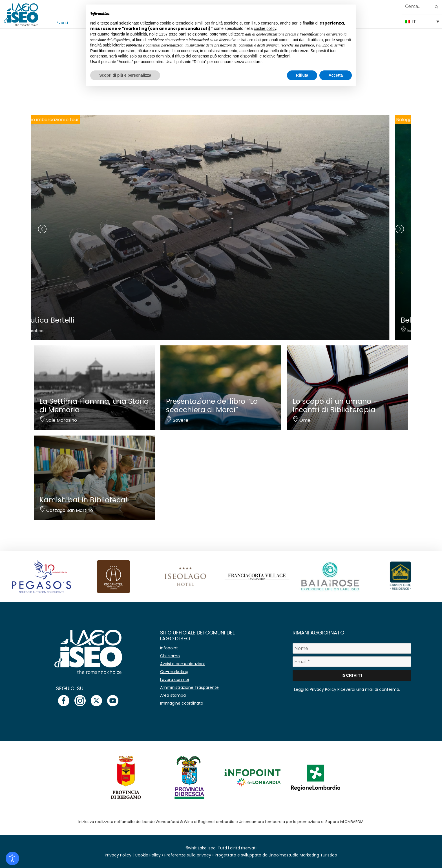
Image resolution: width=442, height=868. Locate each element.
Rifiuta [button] (302, 75)
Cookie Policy (148, 855)
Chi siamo (170, 656)
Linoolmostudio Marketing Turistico (303, 855)
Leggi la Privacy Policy (315, 689)
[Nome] (352, 648)
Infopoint (169, 648)
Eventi (62, 23)
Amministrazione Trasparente (189, 687)
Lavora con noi (174, 680)
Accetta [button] (336, 75)
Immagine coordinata (182, 703)
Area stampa (173, 695)
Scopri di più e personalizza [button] (125, 75)
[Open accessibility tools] (12, 858)
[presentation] (42, 229)
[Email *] (352, 662)
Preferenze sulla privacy (188, 855)
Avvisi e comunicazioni (182, 664)
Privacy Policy (118, 855)
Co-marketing (174, 672)
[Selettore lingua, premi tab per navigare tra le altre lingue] (422, 21)
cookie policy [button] (265, 28)
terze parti (178, 34)
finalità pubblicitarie (107, 45)
